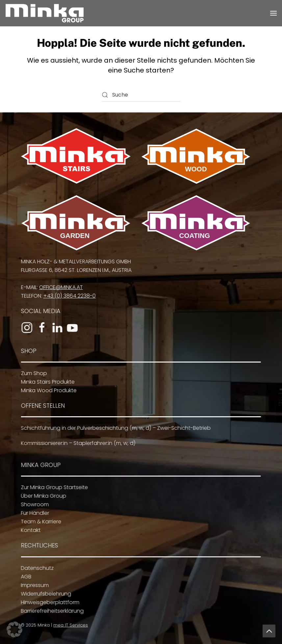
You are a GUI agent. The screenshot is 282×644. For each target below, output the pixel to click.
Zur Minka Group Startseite (53, 487)
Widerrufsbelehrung (45, 594)
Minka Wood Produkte (48, 390)
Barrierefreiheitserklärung (51, 611)
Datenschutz (36, 568)
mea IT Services (70, 625)
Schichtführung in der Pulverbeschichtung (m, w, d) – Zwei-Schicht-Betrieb (114, 428)
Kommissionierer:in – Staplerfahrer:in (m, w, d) (77, 443)
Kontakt (29, 530)
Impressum (33, 585)
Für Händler (34, 513)
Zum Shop (33, 373)
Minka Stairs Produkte (47, 382)
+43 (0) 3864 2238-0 (68, 296)
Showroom (33, 504)
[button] (273, 13)
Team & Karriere (40, 522)
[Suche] (141, 95)
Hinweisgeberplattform (49, 602)
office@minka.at (60, 287)
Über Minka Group (42, 496)
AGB (25, 577)
